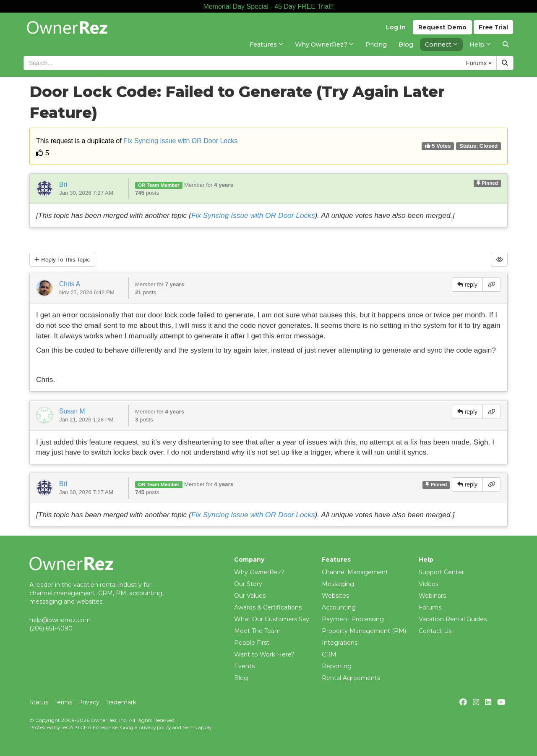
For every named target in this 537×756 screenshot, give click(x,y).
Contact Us (435, 631)
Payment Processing (353, 619)
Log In (395, 30)
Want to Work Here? (264, 654)
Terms (63, 702)
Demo (441, 30)
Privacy (89, 702)
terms (190, 727)
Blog (241, 678)
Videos (429, 584)
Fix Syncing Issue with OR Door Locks (180, 141)
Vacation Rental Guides (453, 619)
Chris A (70, 284)
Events (244, 666)
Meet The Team (257, 631)
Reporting (337, 666)
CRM (329, 654)
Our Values (250, 596)
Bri (63, 184)
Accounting (339, 607)
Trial (493, 30)
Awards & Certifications (268, 607)
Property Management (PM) (364, 631)
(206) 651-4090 (51, 628)
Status (39, 702)
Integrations (340, 643)
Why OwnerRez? (259, 572)
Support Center (441, 572)
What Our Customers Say (272, 619)
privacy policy (155, 727)
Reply (64, 260)
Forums (430, 607)
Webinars (432, 596)
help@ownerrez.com (60, 620)
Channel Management (355, 572)
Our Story (248, 584)
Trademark (121, 702)
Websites (335, 596)
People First (252, 643)
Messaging (338, 584)
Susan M (72, 412)
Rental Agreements (351, 678)
